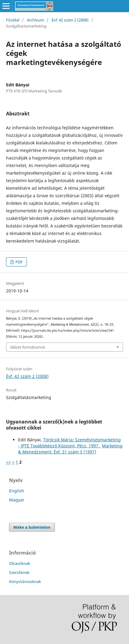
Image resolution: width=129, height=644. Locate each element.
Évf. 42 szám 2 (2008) (70, 20)
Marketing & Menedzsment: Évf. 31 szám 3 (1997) (70, 449)
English (17, 491)
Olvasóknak (20, 563)
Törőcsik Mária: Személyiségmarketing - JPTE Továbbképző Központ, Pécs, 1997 (69, 443)
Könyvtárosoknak (25, 581)
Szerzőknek (19, 572)
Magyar (17, 500)
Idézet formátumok (28, 347)
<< (8, 462)
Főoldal (13, 20)
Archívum (35, 20)
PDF (19, 262)
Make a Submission (32, 527)
